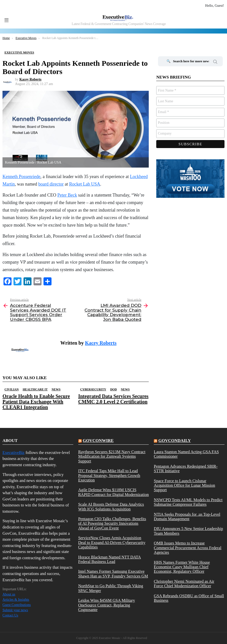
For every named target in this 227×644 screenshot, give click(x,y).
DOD (114, 389)
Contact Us (10, 615)
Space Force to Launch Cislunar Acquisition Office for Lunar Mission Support (184, 486)
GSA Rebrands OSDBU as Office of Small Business (189, 598)
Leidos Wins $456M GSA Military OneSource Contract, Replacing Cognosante (107, 605)
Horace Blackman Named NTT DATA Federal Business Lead (110, 559)
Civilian (12, 389)
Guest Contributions (17, 605)
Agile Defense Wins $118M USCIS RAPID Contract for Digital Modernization (114, 492)
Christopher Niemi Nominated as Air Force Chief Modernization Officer (184, 584)
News (56, 389)
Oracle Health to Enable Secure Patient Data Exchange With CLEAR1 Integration (36, 402)
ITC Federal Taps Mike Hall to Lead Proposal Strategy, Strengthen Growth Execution (109, 476)
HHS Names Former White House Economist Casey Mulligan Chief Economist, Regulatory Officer (182, 567)
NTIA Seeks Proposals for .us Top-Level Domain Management (187, 517)
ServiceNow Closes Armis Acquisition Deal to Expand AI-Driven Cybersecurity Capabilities (112, 543)
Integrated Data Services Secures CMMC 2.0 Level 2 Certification (113, 399)
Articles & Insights (16, 600)
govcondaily (175, 441)
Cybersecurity (93, 389)
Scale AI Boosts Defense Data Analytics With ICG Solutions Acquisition (111, 507)
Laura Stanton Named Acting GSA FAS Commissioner (186, 454)
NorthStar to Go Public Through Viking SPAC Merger (111, 588)
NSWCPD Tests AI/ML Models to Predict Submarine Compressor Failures (188, 502)
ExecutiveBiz (13, 453)
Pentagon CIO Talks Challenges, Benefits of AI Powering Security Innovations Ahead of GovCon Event (112, 524)
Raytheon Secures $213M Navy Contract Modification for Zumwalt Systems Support (112, 457)
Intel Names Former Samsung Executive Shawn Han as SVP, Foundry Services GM (113, 574)
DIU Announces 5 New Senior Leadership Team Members (188, 531)
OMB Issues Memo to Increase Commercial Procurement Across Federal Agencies (187, 548)
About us (9, 594)
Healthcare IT (35, 389)
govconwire (98, 441)
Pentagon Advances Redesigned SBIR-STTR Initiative (186, 469)
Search (215, 63)
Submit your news (15, 610)
